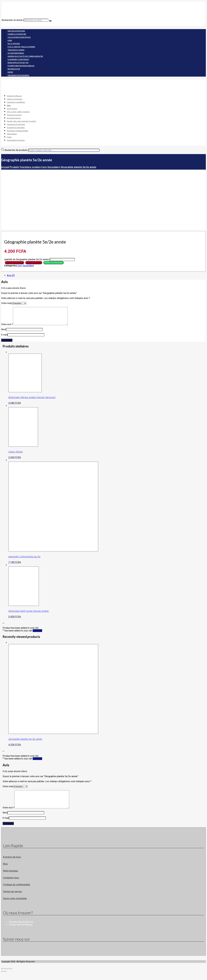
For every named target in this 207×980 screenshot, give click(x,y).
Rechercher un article (12, 20)
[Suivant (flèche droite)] (5, 978)
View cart (37, 634)
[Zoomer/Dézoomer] (2, 976)
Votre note (6, 303)
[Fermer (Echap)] (11, 976)
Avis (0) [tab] (11, 275)
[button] (53, 263)
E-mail (4, 338)
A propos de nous (12, 864)
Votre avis (7, 328)
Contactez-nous (11, 885)
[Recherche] (50, 21)
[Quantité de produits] (62, 260)
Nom (4, 333)
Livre (19, 266)
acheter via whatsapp (53, 263)
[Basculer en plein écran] (5, 976)
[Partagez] (8, 976)
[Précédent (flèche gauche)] (2, 978)
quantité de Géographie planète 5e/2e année (27, 259)
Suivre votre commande (15, 905)
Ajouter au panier (34, 263)
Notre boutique (10, 878)
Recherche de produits (16, 150)
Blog (5, 871)
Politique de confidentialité (17, 892)
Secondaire (28, 266)
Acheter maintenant (14, 263)
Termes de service (12, 898)
